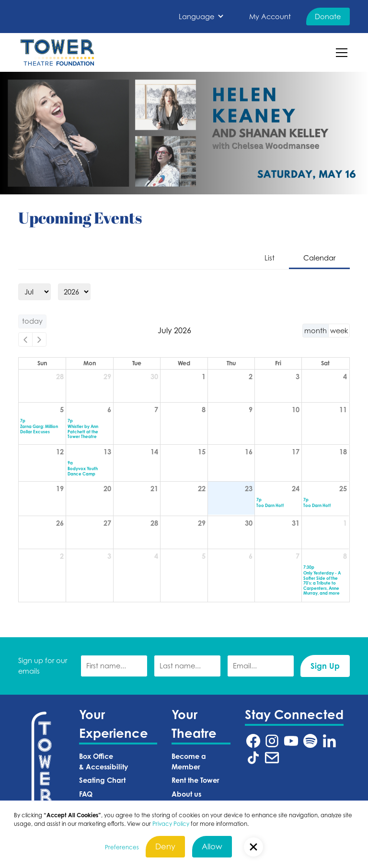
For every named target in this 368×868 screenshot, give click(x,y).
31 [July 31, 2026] (296, 523)
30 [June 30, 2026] (154, 377)
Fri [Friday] (278, 363)
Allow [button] (212, 846)
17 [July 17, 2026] (296, 452)
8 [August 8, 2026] (345, 556)
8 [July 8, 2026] (204, 410)
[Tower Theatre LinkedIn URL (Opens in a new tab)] (329, 741)
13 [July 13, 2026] (107, 452)
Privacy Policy (171, 824)
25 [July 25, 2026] (343, 489)
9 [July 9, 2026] (251, 410)
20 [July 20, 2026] (107, 489)
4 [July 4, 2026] (345, 377)
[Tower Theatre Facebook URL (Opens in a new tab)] (253, 741)
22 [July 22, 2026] (202, 489)
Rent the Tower (195, 780)
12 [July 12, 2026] (60, 452)
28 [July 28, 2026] (154, 523)
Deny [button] (165, 846)
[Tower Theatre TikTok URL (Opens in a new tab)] (253, 758)
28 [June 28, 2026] (60, 377)
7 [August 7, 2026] (298, 556)
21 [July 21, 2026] (154, 489)
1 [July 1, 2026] (204, 377)
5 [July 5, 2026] (62, 410)
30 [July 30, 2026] (249, 523)
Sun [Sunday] (42, 363)
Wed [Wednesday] (184, 363)
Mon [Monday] (90, 363)
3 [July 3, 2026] (298, 377)
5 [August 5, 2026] (204, 556)
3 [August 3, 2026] (109, 556)
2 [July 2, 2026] (251, 377)
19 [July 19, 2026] (60, 489)
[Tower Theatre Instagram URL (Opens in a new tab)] (272, 741)
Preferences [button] (122, 847)
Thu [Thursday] (231, 363)
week (339, 331)
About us (186, 794)
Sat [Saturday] (325, 363)
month (316, 331)
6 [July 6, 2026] (109, 410)
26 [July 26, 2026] (60, 523)
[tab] (270, 259)
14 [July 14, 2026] (154, 452)
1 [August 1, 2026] (345, 523)
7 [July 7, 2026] (156, 410)
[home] (57, 52)
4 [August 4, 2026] (156, 556)
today (32, 321)
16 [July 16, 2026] (249, 452)
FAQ (86, 794)
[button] (201, 17)
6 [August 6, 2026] (251, 556)
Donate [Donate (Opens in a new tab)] (328, 17)
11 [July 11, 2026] (343, 410)
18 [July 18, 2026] (343, 452)
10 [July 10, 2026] (296, 410)
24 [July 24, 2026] (296, 489)
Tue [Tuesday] (137, 363)
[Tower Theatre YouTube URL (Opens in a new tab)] (291, 741)
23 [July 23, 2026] (249, 489)
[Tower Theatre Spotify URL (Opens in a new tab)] (310, 741)
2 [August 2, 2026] (62, 556)
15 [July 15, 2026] (202, 452)
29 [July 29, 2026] (202, 523)
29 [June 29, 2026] (107, 377)
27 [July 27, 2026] (107, 523)
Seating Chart (102, 780)
